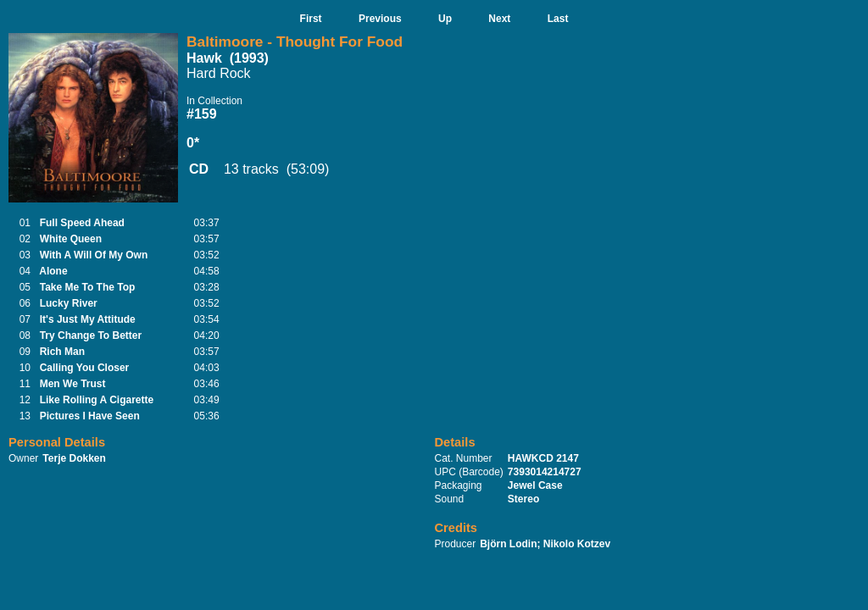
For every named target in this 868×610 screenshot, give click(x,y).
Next (499, 19)
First (311, 19)
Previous (380, 19)
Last (558, 19)
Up (445, 19)
